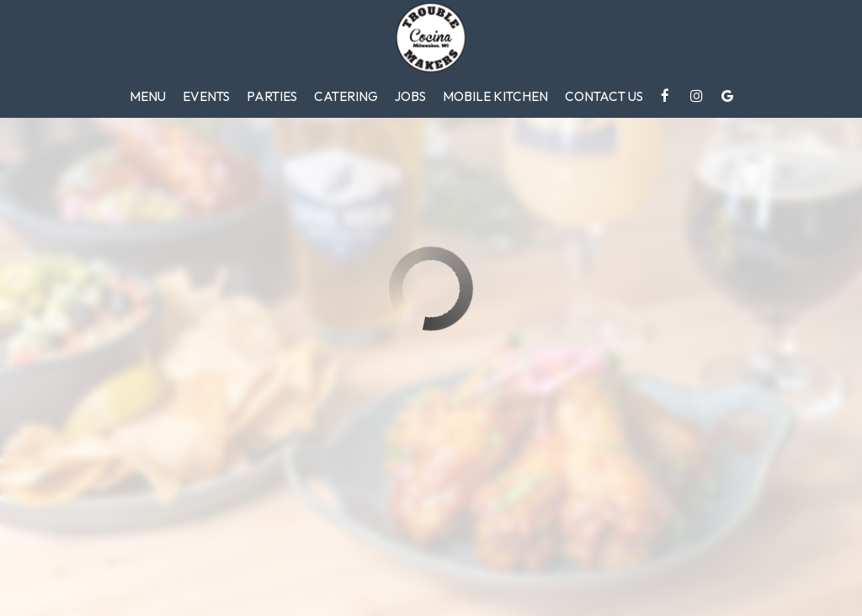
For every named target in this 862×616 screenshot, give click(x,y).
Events (206, 96)
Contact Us (604, 96)
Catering (346, 96)
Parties (272, 96)
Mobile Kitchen (495, 96)
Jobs (410, 96)
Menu (148, 96)
